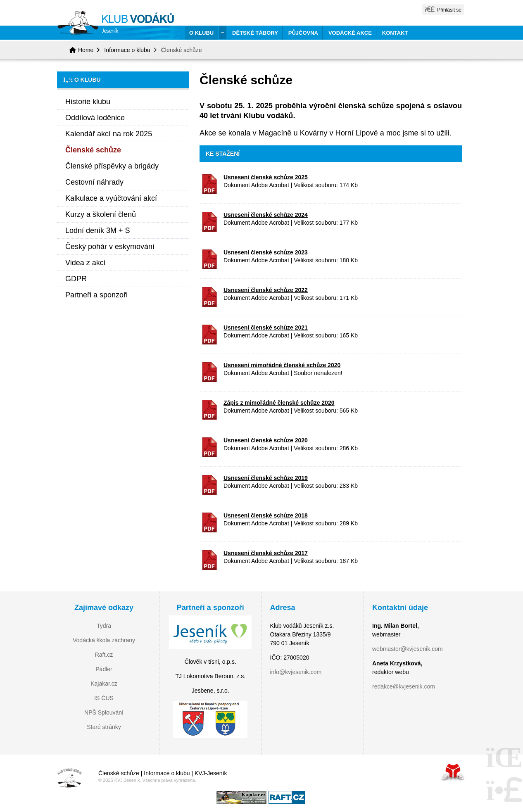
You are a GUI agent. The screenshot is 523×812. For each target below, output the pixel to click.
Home (118, 25)
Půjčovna (303, 33)
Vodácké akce (350, 33)
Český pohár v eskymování (110, 247)
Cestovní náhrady (94, 182)
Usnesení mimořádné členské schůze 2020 (282, 365)
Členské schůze (93, 150)
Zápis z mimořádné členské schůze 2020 (279, 403)
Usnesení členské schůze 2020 (266, 440)
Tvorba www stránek (453, 772)
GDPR (76, 279)
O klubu (201, 33)
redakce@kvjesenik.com (404, 686)
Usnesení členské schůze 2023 (266, 252)
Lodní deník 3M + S (98, 230)
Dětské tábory (255, 33)
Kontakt (395, 33)
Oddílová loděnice (95, 118)
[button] (443, 9)
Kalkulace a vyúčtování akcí (111, 198)
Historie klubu (88, 102)
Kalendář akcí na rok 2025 (109, 134)
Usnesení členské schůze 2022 (266, 290)
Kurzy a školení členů (101, 214)
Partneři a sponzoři (96, 295)
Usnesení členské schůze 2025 (266, 177)
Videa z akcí (86, 263)
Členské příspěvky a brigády (112, 166)
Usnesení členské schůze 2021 (266, 328)
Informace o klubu (127, 50)
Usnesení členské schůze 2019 (266, 478)
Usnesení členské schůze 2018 (266, 515)
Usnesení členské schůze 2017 (266, 553)
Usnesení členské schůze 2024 (266, 215)
